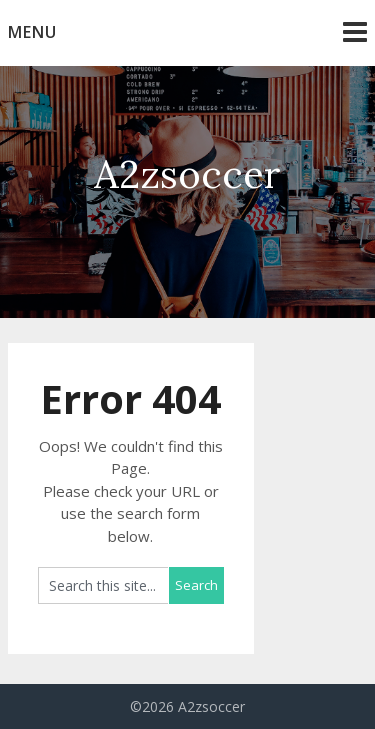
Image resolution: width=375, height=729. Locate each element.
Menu (32, 32)
